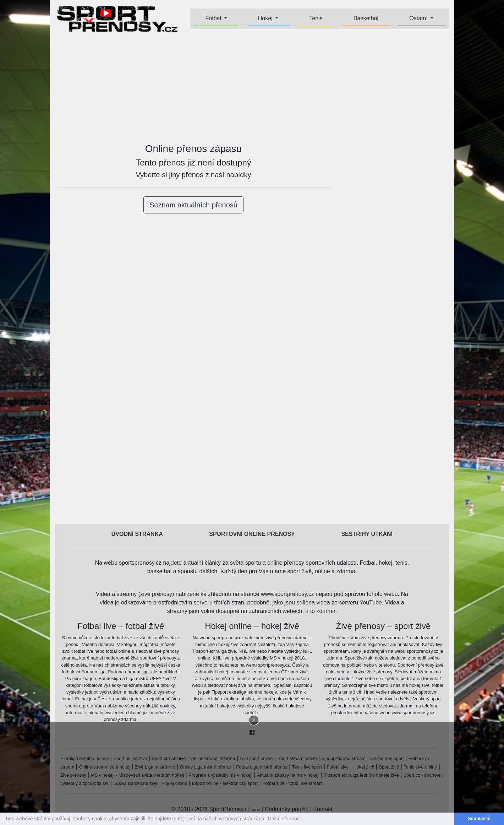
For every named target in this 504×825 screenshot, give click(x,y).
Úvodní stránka (137, 534)
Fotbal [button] (214, 18)
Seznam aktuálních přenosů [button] (193, 205)
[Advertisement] (252, 87)
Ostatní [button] (419, 18)
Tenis (316, 18)
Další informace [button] (285, 819)
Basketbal (366, 18)
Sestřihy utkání (367, 534)
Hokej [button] (266, 18)
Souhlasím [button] (479, 819)
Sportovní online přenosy (252, 534)
